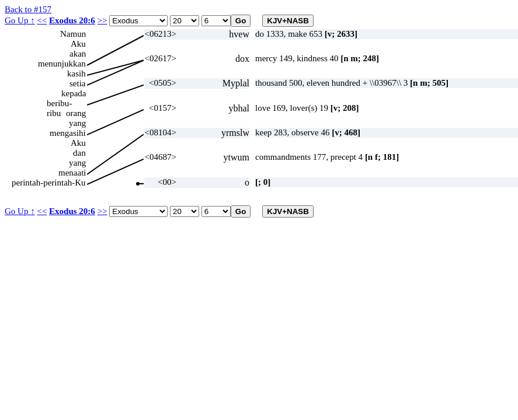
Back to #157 (28, 9)
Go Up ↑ (20, 20)
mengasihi (68, 133)
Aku (78, 44)
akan (78, 54)
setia (78, 83)
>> (102, 20)
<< (42, 20)
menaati (72, 173)
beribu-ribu (59, 104)
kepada (74, 93)
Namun (73, 34)
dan (79, 153)
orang (76, 113)
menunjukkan (62, 64)
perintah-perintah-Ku (49, 183)
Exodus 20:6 (72, 20)
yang (77, 123)
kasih (77, 73)
